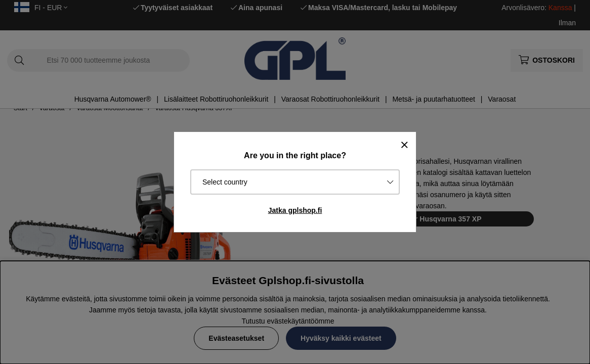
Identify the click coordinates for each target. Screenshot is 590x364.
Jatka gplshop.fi (295, 210)
